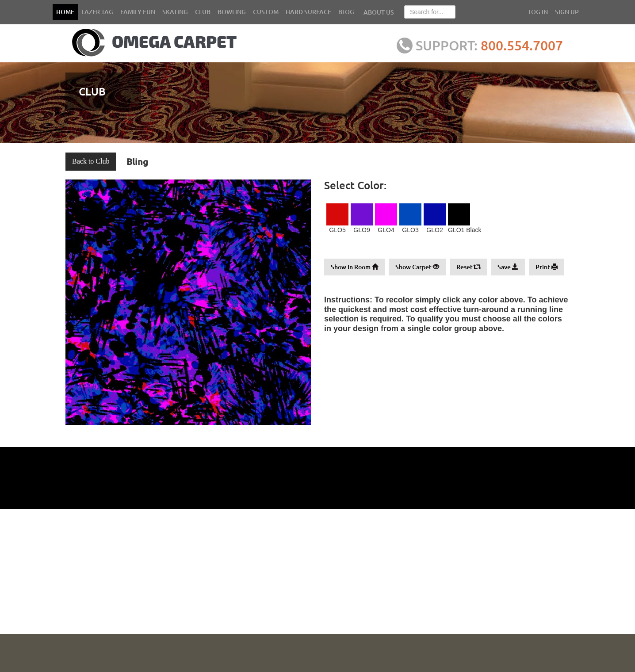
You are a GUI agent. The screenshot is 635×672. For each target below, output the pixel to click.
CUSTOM (266, 12)
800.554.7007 (522, 45)
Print (547, 267)
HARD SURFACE (308, 12)
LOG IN (538, 12)
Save (508, 267)
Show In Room (354, 267)
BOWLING (232, 12)
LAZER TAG (97, 12)
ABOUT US (379, 12)
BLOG (346, 12)
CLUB (203, 12)
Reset (468, 267)
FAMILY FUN (138, 12)
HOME (65, 12)
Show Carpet (417, 267)
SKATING (175, 12)
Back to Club (91, 161)
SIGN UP (567, 12)
